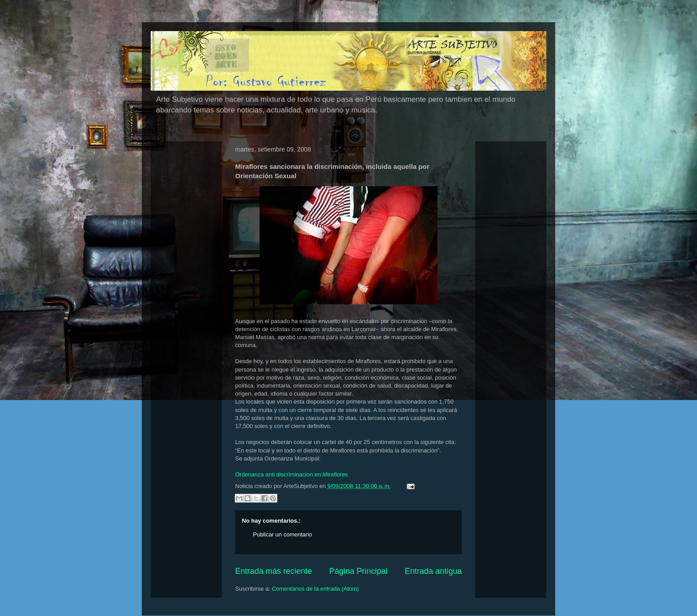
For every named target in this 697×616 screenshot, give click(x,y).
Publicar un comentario (282, 534)
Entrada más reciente (274, 571)
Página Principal (359, 571)
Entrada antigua (433, 571)
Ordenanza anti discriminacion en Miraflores (292, 474)
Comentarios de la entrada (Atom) (315, 589)
